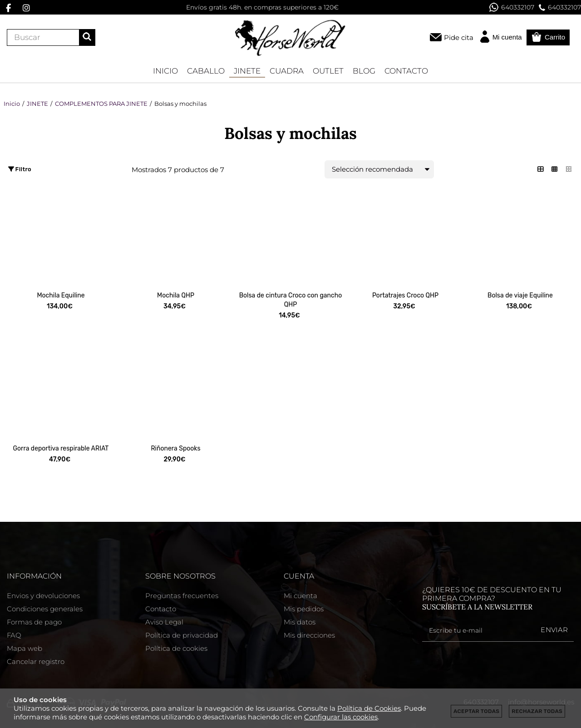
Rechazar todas (537, 711)
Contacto (161, 609)
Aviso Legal (164, 622)
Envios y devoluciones (43, 596)
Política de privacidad (182, 635)
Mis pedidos (304, 609)
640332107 (512, 7)
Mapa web (25, 648)
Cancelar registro (36, 661)
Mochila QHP (176, 295)
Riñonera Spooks (175, 448)
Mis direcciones (309, 635)
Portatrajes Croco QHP (405, 295)
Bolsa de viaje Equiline (520, 295)
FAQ (14, 635)
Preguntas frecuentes (182, 596)
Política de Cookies (369, 708)
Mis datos (300, 622)
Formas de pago (34, 622)
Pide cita (459, 37)
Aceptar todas (476, 711)
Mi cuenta (300, 596)
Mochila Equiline (61, 295)
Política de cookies (176, 648)
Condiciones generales (45, 609)
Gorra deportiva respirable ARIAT (61, 448)
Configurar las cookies (341, 717)
